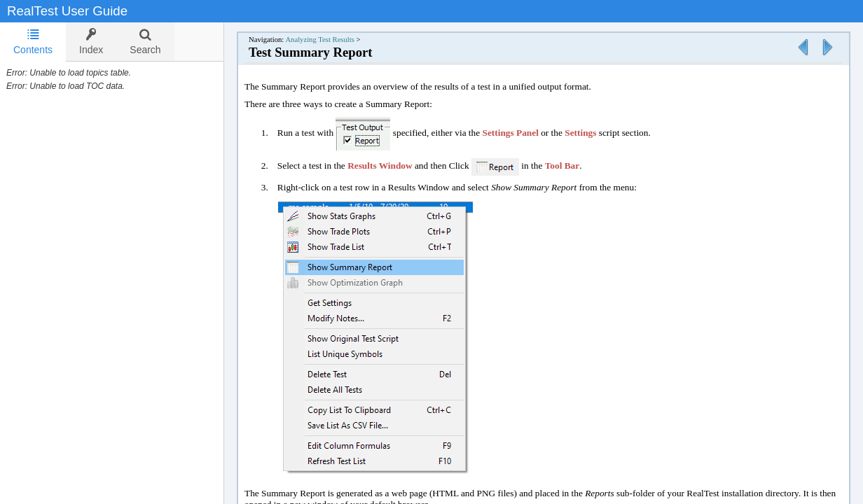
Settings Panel (511, 133)
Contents (33, 42)
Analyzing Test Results (320, 40)
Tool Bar (562, 166)
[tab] (33, 42)
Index (91, 42)
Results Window (380, 166)
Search (145, 42)
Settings (580, 133)
